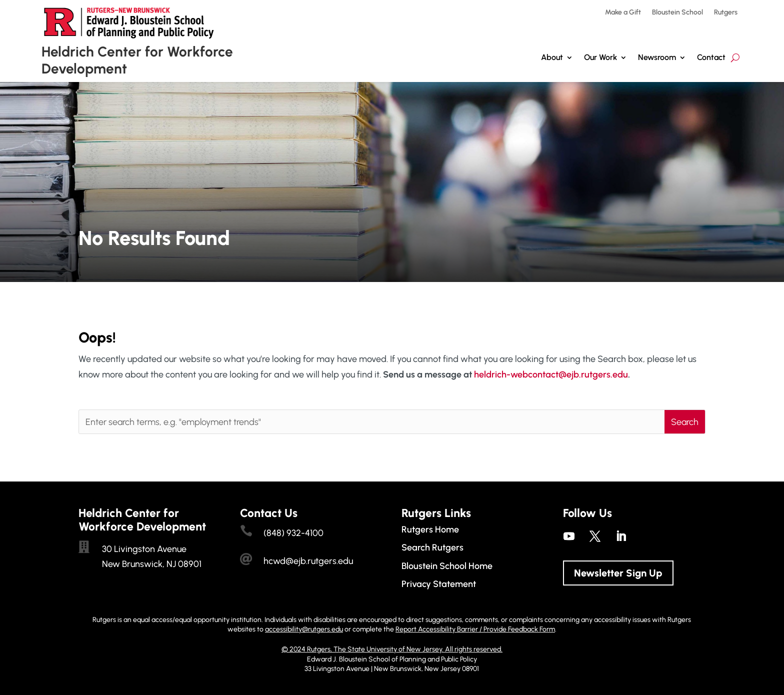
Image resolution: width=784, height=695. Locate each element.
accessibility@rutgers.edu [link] (304, 629)
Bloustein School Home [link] (447, 566)
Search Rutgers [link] (432, 547)
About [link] (552, 57)
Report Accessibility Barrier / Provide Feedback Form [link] (475, 629)
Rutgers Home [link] (430, 529)
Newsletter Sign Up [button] (618, 573)
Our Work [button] (600, 57)
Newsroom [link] (657, 57)
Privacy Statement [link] (439, 584)
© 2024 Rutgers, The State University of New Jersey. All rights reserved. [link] (392, 649)
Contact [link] (711, 57)
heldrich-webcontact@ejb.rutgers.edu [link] (551, 374)
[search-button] (735, 58)
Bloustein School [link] (677, 13)
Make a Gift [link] (623, 13)
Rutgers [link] (726, 13)
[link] (569, 536)
